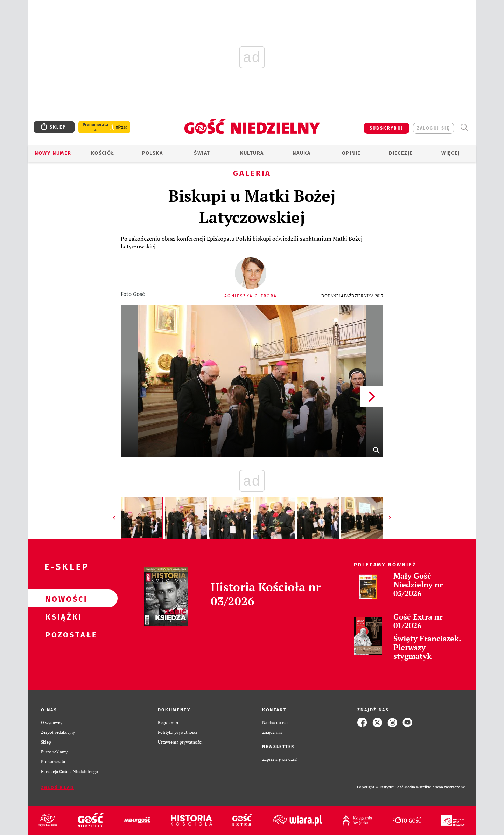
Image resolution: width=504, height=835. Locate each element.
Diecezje (401, 153)
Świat (202, 153)
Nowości (62, 599)
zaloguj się (433, 128)
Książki (62, 616)
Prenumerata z (96, 127)
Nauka (302, 153)
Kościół (103, 153)
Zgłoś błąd (57, 788)
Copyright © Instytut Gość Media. (387, 787)
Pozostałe (62, 634)
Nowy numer (53, 153)
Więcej (451, 153)
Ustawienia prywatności (180, 742)
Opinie (351, 153)
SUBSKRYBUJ (387, 128)
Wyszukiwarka (464, 127)
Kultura (252, 153)
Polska (152, 153)
